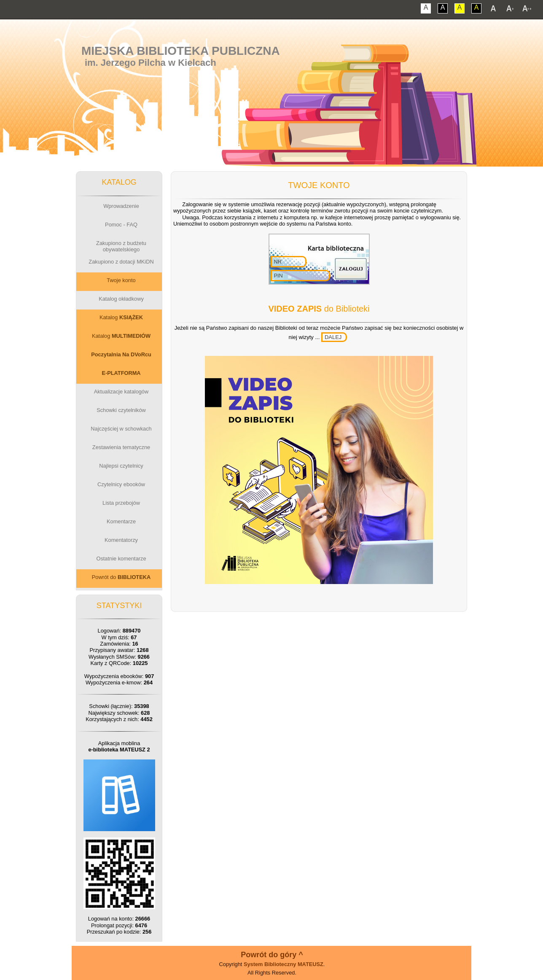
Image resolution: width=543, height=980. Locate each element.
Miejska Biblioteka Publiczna (181, 51)
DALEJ (333, 337)
